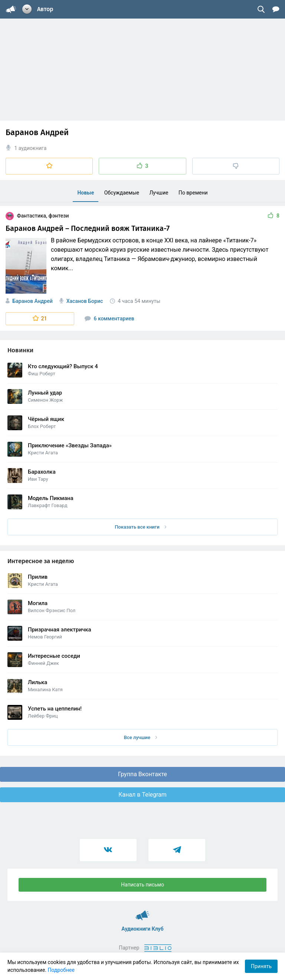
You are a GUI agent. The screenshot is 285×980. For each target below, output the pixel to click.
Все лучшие (141, 737)
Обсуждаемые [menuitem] (122, 193)
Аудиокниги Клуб (143, 912)
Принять (261, 966)
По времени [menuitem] (193, 193)
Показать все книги (140, 527)
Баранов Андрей (32, 301)
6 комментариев (109, 318)
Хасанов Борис (85, 301)
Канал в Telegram (142, 795)
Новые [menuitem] (86, 193)
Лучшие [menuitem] (159, 193)
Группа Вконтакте (142, 774)
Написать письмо (142, 885)
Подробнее (61, 970)
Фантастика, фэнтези (37, 216)
